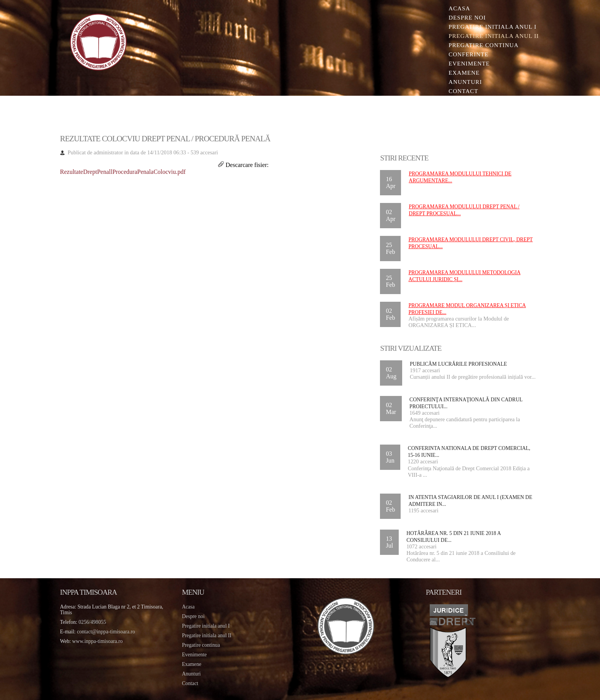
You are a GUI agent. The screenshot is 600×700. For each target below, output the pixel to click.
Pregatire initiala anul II (206, 635)
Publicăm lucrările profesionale (458, 364)
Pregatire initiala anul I (206, 626)
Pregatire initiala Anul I (492, 27)
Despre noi (467, 17)
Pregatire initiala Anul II (494, 36)
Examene (464, 73)
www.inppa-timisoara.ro (98, 641)
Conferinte (469, 54)
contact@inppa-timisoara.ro (106, 632)
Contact (463, 91)
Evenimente (469, 63)
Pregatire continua (483, 45)
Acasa (459, 8)
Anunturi (465, 82)
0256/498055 (92, 622)
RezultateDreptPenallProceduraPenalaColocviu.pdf (123, 172)
